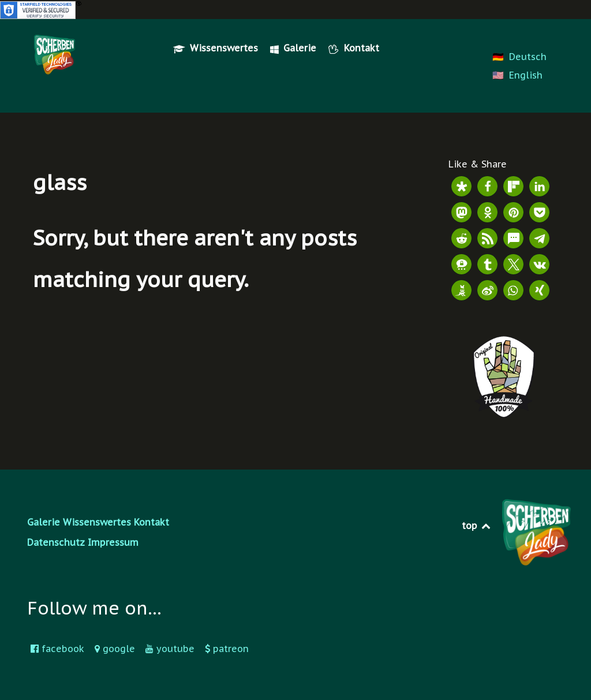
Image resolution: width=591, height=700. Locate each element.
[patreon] (227, 649)
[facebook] (59, 649)
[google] (117, 649)
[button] (461, 186)
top (477, 526)
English (526, 75)
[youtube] (172, 649)
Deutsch (528, 57)
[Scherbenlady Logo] (55, 54)
